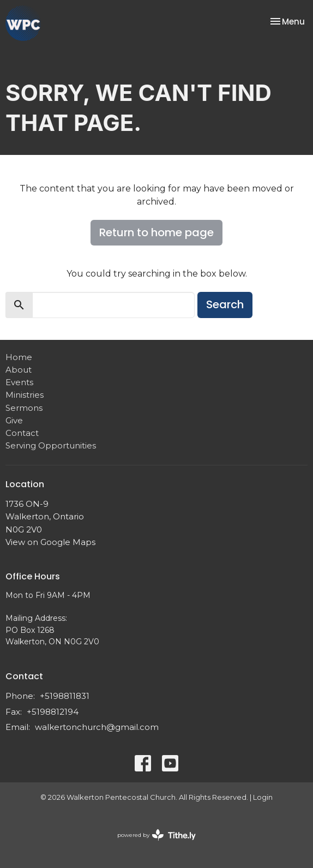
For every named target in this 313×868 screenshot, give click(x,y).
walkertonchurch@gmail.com (97, 727)
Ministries (25, 395)
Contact (22, 433)
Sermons (24, 408)
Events (19, 382)
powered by (156, 835)
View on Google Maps (50, 542)
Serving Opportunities (51, 445)
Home (19, 357)
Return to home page (156, 232)
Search (225, 304)
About (19, 370)
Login (263, 797)
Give (14, 420)
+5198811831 (65, 696)
